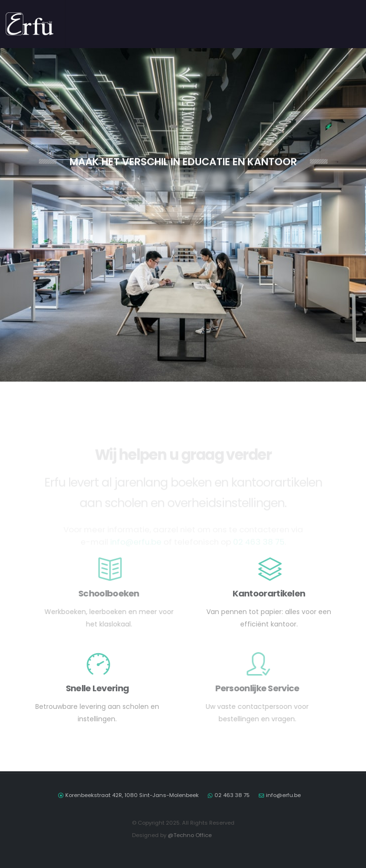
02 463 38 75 (232, 795)
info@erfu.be (283, 795)
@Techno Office (190, 835)
